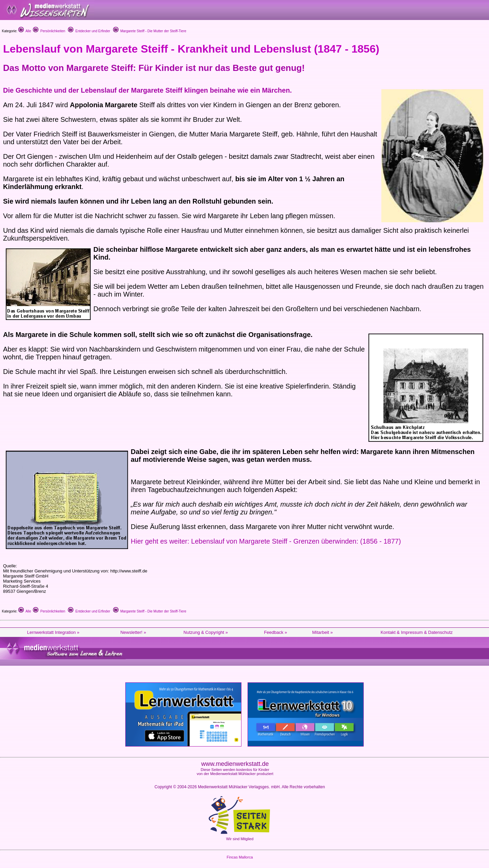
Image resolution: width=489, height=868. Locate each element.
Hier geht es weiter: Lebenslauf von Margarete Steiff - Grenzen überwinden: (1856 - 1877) (266, 541)
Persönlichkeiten (49, 31)
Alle (25, 31)
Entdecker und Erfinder (89, 31)
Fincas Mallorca (240, 857)
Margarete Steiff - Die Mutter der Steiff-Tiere (150, 31)
